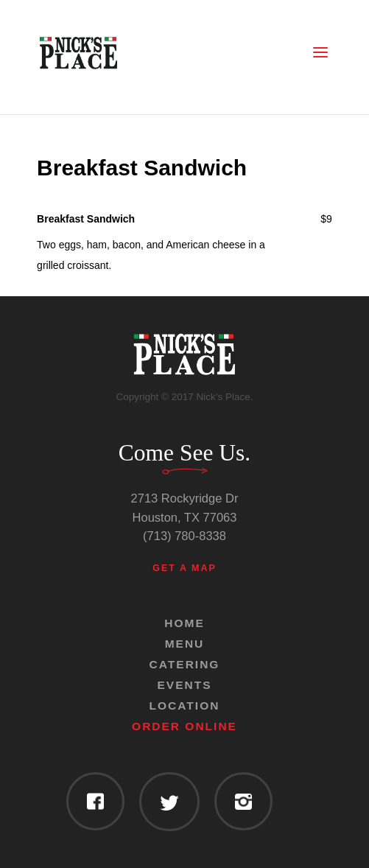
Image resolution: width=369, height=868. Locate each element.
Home (184, 623)
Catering (185, 664)
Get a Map (184, 568)
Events (184, 685)
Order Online (184, 726)
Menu (185, 644)
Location (185, 706)
